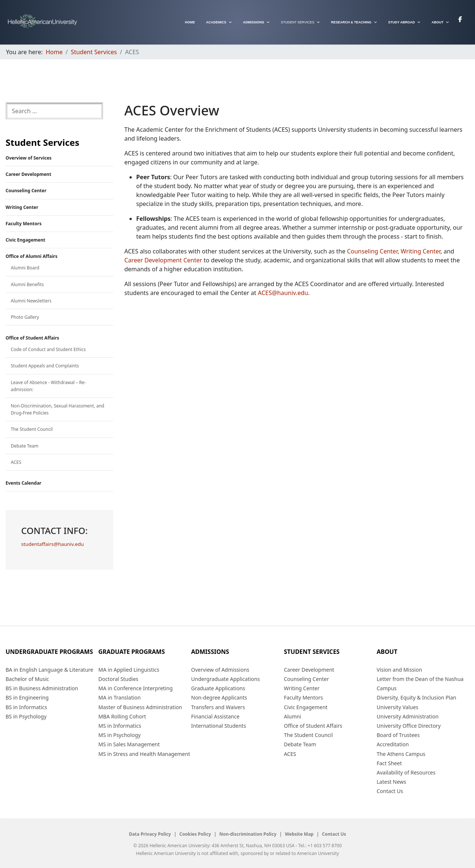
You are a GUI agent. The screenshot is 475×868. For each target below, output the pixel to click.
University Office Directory (409, 726)
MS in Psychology (119, 735)
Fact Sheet (389, 763)
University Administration (408, 716)
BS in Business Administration (42, 688)
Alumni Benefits (27, 284)
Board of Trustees (398, 735)
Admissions (254, 22)
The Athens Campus (401, 754)
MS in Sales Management (129, 744)
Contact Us (390, 791)
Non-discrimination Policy (248, 834)
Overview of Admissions (220, 670)
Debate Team (24, 446)
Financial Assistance (215, 716)
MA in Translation (119, 697)
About (438, 22)
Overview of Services (29, 158)
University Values (397, 707)
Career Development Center (163, 260)
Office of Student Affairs (32, 338)
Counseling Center (26, 191)
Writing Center (22, 207)
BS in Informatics (26, 707)
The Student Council (32, 429)
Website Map (299, 834)
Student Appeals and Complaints (45, 366)
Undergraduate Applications (225, 679)
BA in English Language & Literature (49, 670)
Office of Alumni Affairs (32, 256)
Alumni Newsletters (31, 301)
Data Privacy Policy (150, 834)
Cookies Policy (195, 834)
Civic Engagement (25, 240)
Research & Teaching (351, 22)
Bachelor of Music (27, 679)
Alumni (293, 716)
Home (190, 22)
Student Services (298, 22)
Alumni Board (25, 268)
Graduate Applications (218, 688)
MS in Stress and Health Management (144, 754)
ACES (16, 462)
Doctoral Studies (118, 679)
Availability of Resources (406, 772)
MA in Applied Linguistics (129, 670)
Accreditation (393, 744)
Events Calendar (23, 483)
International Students (219, 726)
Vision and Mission (399, 670)
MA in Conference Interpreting (135, 688)
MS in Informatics (120, 726)
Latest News (392, 782)
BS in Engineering (27, 697)
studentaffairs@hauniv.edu (53, 544)
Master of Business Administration (140, 707)
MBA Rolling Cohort (122, 716)
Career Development (28, 174)
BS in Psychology (26, 716)
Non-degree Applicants (219, 697)
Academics (216, 22)
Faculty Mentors (24, 224)
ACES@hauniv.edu (283, 293)
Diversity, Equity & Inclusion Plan (416, 697)
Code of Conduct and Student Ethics (48, 349)
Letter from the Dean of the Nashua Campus (420, 684)
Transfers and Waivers (218, 707)
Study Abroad (402, 22)
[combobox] (54, 111)
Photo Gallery (25, 317)
